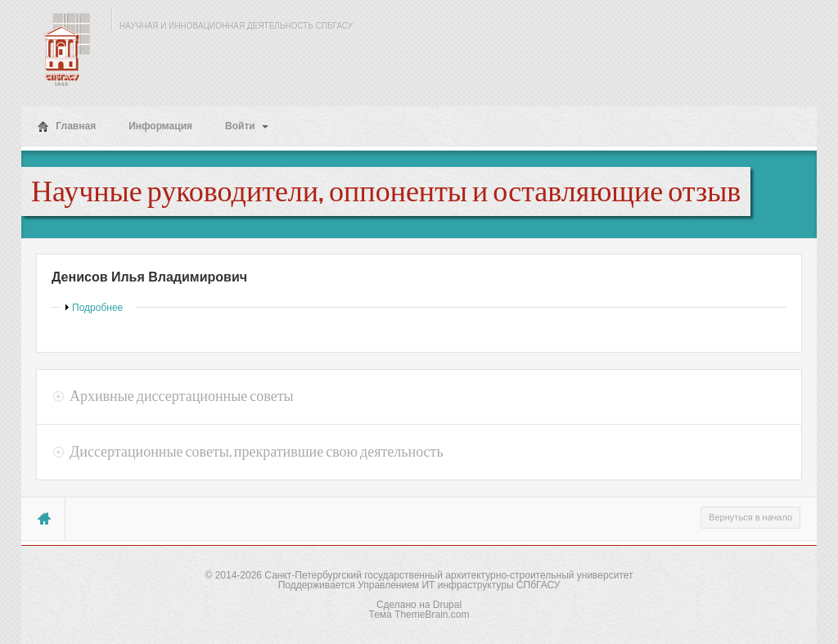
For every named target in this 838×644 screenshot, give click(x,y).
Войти (247, 126)
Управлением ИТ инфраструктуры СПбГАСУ (459, 585)
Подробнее (97, 308)
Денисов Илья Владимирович (149, 277)
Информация (160, 126)
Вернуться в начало (750, 517)
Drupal (447, 605)
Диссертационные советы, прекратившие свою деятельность (257, 452)
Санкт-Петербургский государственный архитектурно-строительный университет (448, 575)
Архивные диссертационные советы (182, 396)
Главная (67, 126)
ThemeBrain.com (432, 615)
